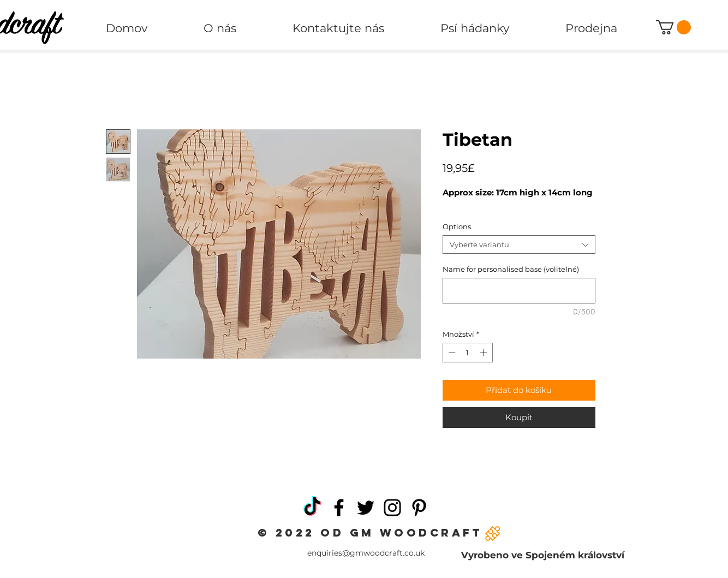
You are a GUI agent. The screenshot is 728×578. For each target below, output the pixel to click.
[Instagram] (392, 508)
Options (457, 227)
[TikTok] (312, 508)
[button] (673, 27)
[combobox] (519, 245)
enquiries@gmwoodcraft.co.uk (366, 553)
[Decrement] (451, 353)
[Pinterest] (419, 508)
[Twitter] (366, 508)
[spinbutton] (467, 353)
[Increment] (485, 353)
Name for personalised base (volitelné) (511, 269)
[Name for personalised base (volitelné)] (519, 291)
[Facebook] (339, 508)
